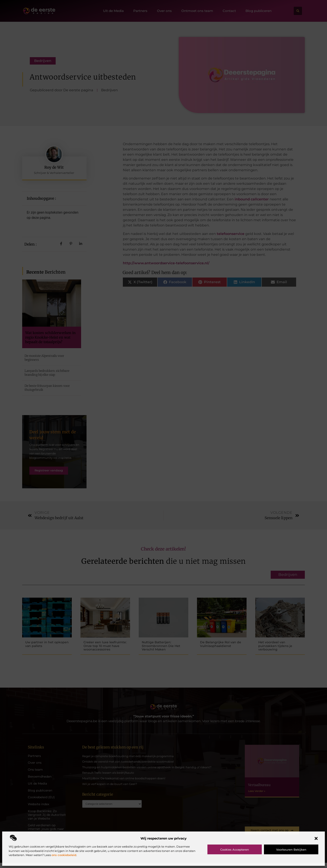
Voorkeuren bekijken (291, 850)
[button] (316, 838)
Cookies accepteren (235, 850)
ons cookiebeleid (64, 855)
